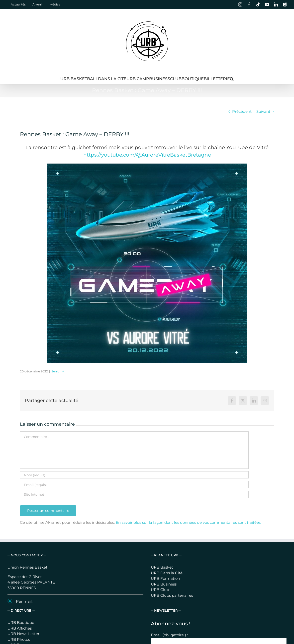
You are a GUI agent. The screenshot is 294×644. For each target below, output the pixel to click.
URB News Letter (23, 556)
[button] (232, 79)
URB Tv (14, 567)
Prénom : (159, 570)
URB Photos (19, 562)
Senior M (58, 371)
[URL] (134, 494)
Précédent (242, 111)
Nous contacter (185, 623)
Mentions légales (158, 623)
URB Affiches (20, 551)
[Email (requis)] (134, 485)
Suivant (263, 111)
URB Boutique (21, 545)
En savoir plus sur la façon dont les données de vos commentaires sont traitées (188, 522)
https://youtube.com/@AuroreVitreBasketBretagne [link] (147, 155)
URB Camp (18, 573)
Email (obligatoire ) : (169, 557)
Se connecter (209, 623)
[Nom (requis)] (134, 475)
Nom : (156, 583)
